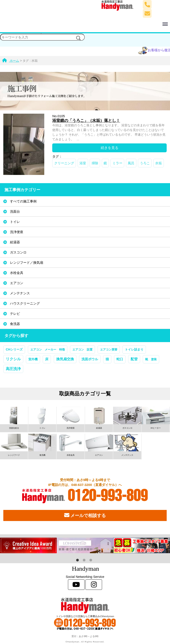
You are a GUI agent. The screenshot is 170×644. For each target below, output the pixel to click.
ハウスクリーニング (25, 303)
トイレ (15, 222)
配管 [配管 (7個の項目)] (134, 359)
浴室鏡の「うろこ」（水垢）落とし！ (86, 121)
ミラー (117, 163)
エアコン (17, 283)
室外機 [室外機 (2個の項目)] (33, 359)
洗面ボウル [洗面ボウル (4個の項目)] (90, 359)
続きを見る (110, 148)
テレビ (15, 314)
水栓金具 (17, 273)
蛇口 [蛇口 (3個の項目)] (120, 359)
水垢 (158, 163)
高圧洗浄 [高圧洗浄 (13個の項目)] (13, 369)
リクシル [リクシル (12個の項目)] (13, 359)
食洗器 (15, 324)
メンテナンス (20, 293)
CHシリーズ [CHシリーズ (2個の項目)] (14, 349)
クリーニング (64, 163)
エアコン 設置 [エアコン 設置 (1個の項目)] (82, 350)
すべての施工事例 (23, 201)
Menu (133, 22)
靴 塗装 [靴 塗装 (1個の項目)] (151, 359)
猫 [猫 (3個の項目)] (107, 359)
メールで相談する (85, 515)
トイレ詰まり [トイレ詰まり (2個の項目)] (134, 349)
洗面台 (15, 211)
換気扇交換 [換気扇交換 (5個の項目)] (65, 359)
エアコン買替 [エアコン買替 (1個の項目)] (109, 350)
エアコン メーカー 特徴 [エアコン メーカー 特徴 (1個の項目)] (48, 350)
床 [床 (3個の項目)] (47, 359)
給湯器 (15, 242)
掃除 (95, 163)
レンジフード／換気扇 (27, 263)
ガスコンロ (18, 252)
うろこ (145, 163)
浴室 (83, 163)
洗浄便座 (17, 232)
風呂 (131, 163)
